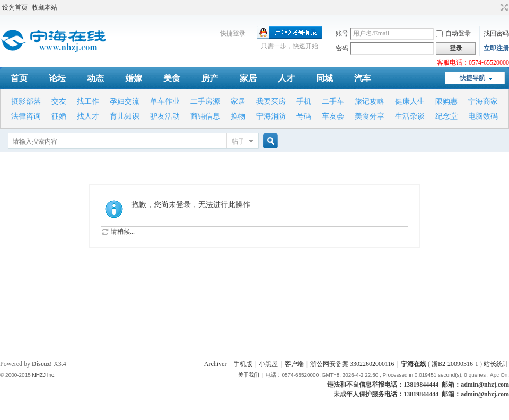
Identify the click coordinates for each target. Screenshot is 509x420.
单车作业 (165, 101)
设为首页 (15, 7)
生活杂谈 (410, 116)
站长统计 (496, 364)
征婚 (59, 116)
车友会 (333, 116)
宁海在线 (414, 364)
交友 (59, 101)
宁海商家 (483, 101)
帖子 (238, 141)
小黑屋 (268, 364)
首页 (19, 78)
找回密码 (496, 33)
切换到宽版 (503, 7)
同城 (324, 78)
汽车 (363, 78)
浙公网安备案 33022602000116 (352, 364)
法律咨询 (26, 116)
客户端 (294, 364)
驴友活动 (165, 116)
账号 (342, 33)
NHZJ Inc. (43, 375)
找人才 (88, 116)
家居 (248, 78)
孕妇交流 (125, 101)
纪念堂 (446, 116)
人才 (286, 78)
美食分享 (370, 116)
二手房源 (205, 101)
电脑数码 (483, 116)
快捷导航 (472, 78)
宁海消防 (271, 116)
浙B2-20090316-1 (455, 364)
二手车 (333, 101)
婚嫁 (134, 78)
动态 (95, 78)
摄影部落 (26, 101)
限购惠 (446, 101)
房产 (210, 78)
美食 (172, 78)
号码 (304, 116)
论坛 (57, 78)
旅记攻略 (370, 101)
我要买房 (271, 101)
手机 (304, 101)
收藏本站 (45, 7)
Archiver (216, 364)
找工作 (88, 101)
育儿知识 (125, 116)
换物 (238, 116)
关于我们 (249, 375)
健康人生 (410, 101)
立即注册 (496, 48)
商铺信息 (205, 116)
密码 (342, 48)
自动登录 (453, 33)
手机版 (243, 364)
